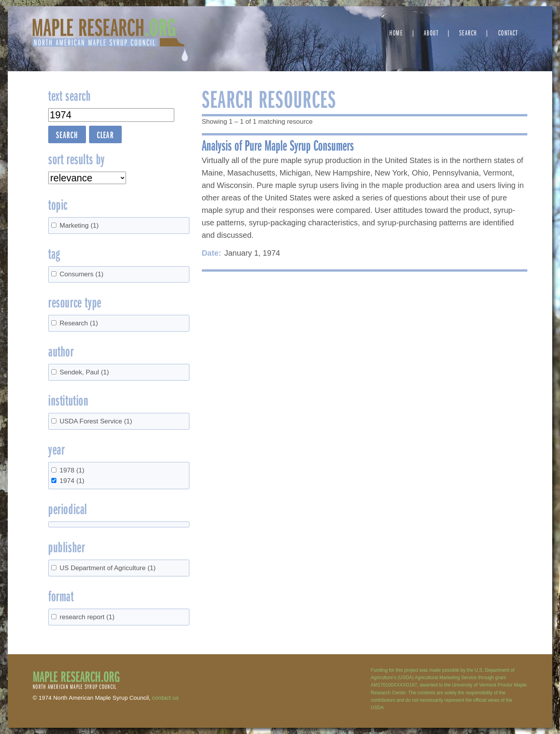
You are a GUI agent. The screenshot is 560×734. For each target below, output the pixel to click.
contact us (165, 698)
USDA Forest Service (96, 421)
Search (468, 32)
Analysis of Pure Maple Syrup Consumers (278, 145)
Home (396, 32)
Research (79, 323)
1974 (72, 481)
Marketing (79, 226)
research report (87, 617)
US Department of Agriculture (108, 568)
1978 (72, 470)
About (431, 32)
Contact (508, 32)
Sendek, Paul (84, 372)
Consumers (81, 274)
